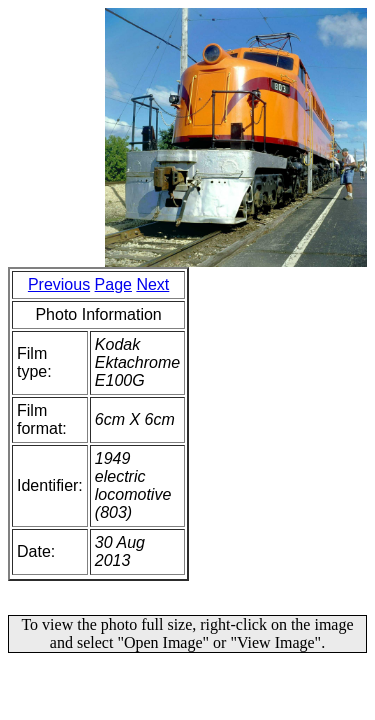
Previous (59, 284)
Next (152, 284)
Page (113, 284)
